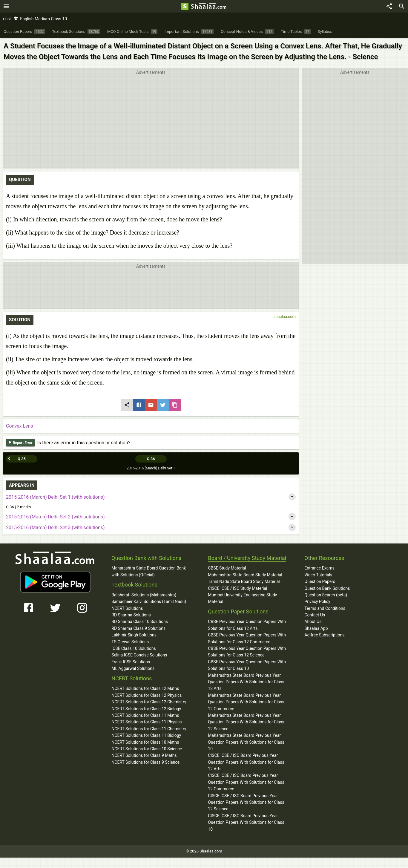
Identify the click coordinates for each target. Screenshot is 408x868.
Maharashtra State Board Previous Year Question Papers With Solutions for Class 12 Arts (246, 682)
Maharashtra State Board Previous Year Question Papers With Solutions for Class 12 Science (246, 722)
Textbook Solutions (134, 585)
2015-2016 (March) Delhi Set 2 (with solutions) (55, 517)
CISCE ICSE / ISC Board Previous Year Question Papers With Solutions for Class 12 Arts (246, 762)
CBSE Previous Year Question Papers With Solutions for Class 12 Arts (247, 625)
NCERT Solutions (127, 608)
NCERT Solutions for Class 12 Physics (147, 695)
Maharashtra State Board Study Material (245, 575)
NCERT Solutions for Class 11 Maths (145, 715)
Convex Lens (20, 426)
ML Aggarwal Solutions (133, 668)
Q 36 (151, 459)
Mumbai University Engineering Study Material (242, 598)
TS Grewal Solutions (130, 642)
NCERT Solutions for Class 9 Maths (144, 755)
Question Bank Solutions (327, 588)
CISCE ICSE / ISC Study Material (237, 588)
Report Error (20, 443)
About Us (313, 621)
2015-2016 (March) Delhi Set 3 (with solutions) (55, 528)
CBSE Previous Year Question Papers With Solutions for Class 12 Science (247, 652)
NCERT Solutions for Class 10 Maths (145, 742)
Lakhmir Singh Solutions (134, 635)
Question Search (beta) (326, 595)
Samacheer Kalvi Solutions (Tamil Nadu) (149, 601)
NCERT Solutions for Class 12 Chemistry (149, 702)
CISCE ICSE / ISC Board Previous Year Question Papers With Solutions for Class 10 (246, 822)
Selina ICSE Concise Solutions (139, 655)
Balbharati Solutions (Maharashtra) (144, 595)
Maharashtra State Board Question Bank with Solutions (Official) (149, 571)
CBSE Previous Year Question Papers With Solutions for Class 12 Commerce (247, 638)
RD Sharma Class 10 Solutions (140, 621)
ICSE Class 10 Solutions (134, 648)
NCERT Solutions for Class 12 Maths (145, 688)
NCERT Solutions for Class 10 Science (147, 749)
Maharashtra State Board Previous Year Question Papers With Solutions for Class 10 (246, 742)
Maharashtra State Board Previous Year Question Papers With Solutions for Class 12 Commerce (246, 702)
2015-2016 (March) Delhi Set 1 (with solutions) (55, 497)
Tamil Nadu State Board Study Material (244, 581)
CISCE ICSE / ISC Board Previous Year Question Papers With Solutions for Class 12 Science (246, 802)
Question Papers (320, 581)
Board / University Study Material (247, 558)
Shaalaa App (316, 628)
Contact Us (315, 615)
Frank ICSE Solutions (131, 662)
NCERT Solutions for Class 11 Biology (146, 735)
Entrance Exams (319, 568)
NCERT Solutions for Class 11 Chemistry (149, 729)
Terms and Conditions (325, 608)
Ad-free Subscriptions (324, 635)
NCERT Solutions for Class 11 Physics (147, 722)
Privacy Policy (317, 601)
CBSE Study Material (227, 568)
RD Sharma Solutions (131, 615)
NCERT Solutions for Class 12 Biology (146, 709)
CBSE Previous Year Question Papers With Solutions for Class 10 (247, 665)
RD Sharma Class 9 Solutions (138, 628)
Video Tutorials (318, 575)
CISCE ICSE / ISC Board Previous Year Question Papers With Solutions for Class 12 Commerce (246, 782)
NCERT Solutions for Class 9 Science (145, 762)
